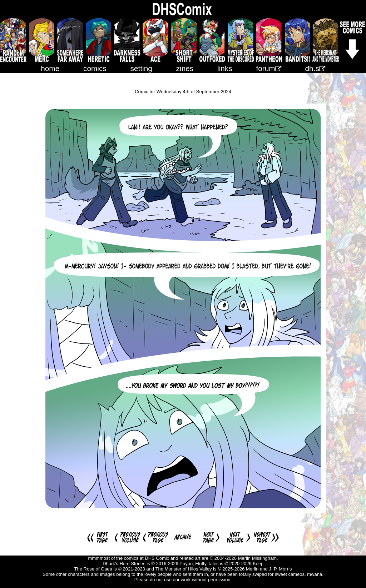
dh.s (315, 68)
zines (185, 68)
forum (269, 68)
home (50, 68)
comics (95, 68)
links (225, 68)
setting (141, 68)
